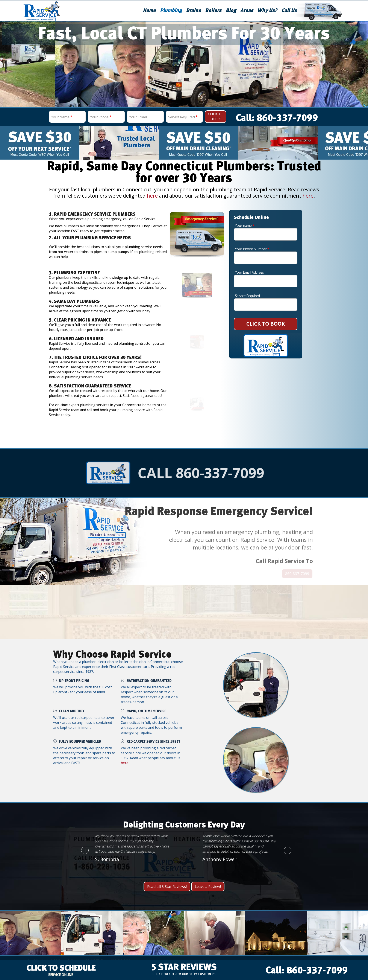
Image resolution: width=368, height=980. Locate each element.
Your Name (62, 117)
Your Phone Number (252, 249)
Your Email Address (249, 272)
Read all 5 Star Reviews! (167, 886)
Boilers (213, 11)
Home (149, 11)
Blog (231, 11)
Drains (193, 11)
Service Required (183, 117)
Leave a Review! (208, 886)
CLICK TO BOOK (266, 324)
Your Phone (101, 117)
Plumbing (171, 11)
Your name (245, 226)
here (152, 196)
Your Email (138, 117)
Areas (247, 11)
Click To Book (216, 116)
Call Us (289, 11)
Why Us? (267, 11)
